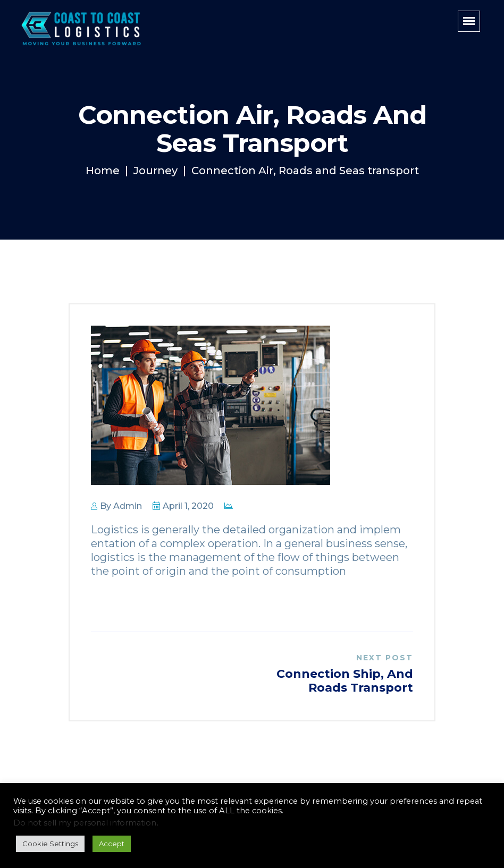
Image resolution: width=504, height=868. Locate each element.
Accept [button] (112, 844)
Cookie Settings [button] (50, 844)
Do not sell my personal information (85, 823)
